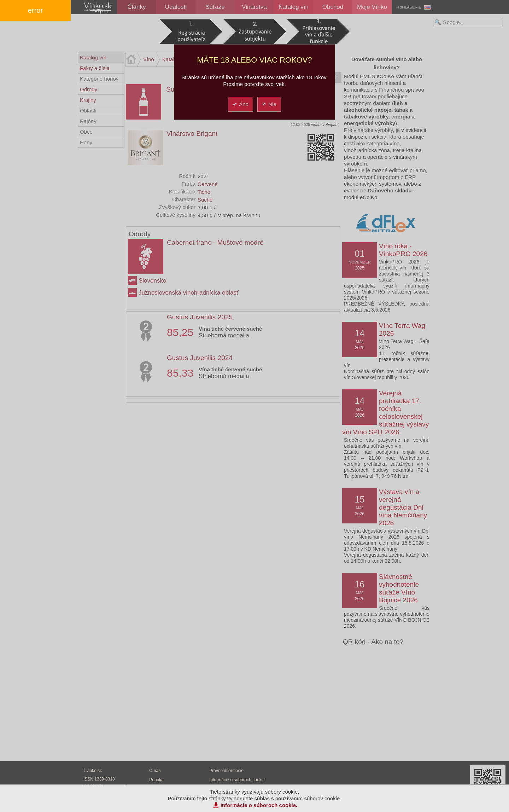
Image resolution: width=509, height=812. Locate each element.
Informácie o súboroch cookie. (259, 805)
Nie (269, 104)
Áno (240, 104)
